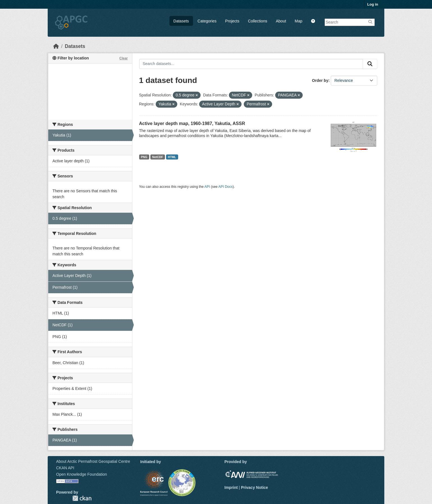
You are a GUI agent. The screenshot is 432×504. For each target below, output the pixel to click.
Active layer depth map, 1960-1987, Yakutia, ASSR (192, 123)
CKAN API (65, 468)
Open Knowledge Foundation (81, 474)
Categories (207, 21)
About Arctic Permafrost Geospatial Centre (93, 461)
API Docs (225, 187)
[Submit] (370, 64)
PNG (144, 157)
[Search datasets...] (251, 64)
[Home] (56, 46)
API (207, 187)
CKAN (82, 498)
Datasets (181, 21)
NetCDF (158, 157)
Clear (123, 58)
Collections (258, 21)
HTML (172, 157)
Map (299, 21)
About (281, 21)
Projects (232, 21)
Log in (373, 4)
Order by (320, 80)
